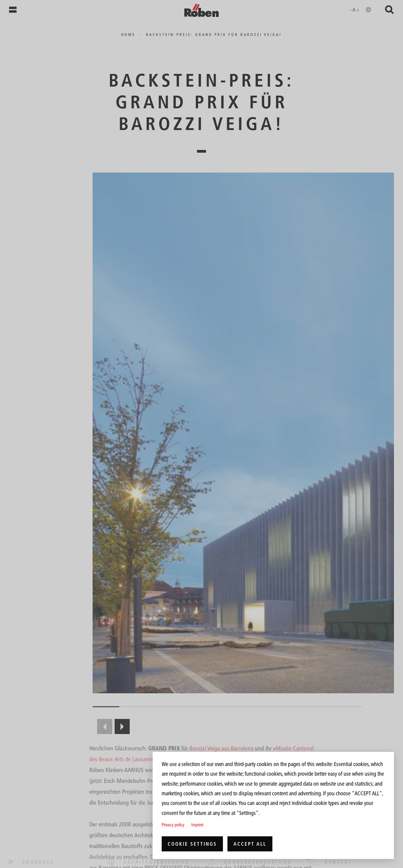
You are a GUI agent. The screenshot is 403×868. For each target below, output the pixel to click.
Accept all (250, 844)
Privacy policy (173, 825)
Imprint (197, 825)
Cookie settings (192, 844)
